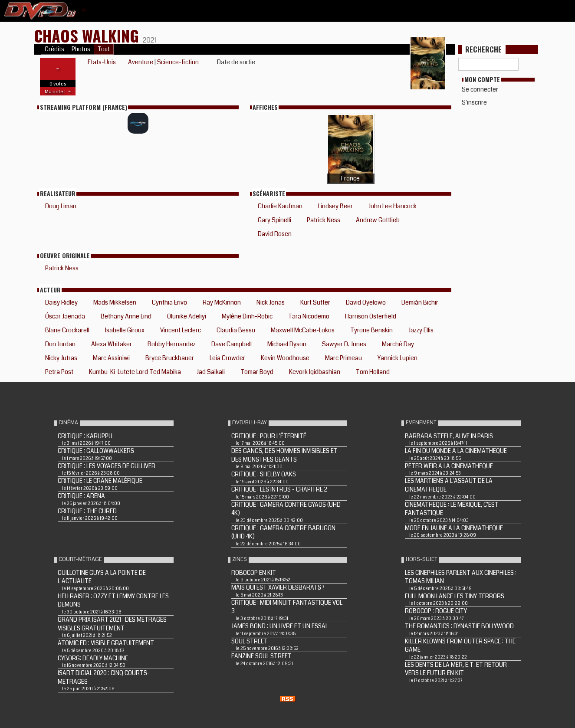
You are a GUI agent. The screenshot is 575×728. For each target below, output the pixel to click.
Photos (81, 49)
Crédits (54, 49)
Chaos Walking (88, 35)
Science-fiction (178, 62)
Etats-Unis (102, 62)
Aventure (141, 62)
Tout (104, 49)
